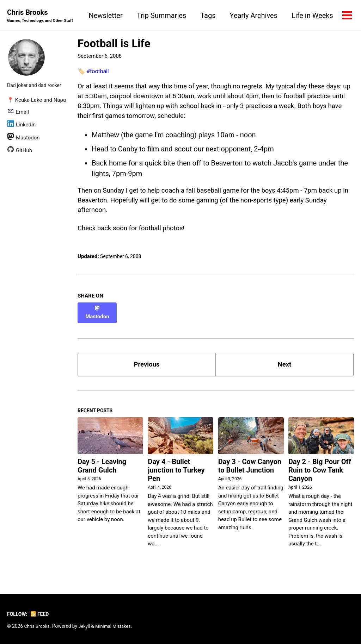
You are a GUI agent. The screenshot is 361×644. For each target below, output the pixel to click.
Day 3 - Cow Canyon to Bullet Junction (250, 470)
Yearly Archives (308, 15)
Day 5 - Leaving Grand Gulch (102, 470)
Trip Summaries (216, 15)
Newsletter (160, 15)
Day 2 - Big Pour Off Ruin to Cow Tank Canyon (320, 474)
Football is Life (114, 44)
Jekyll (87, 626)
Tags (262, 15)
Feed (42, 614)
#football (98, 71)
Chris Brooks (43, 16)
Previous (147, 367)
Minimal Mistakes (117, 626)
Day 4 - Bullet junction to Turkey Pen (176, 474)
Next (284, 367)
